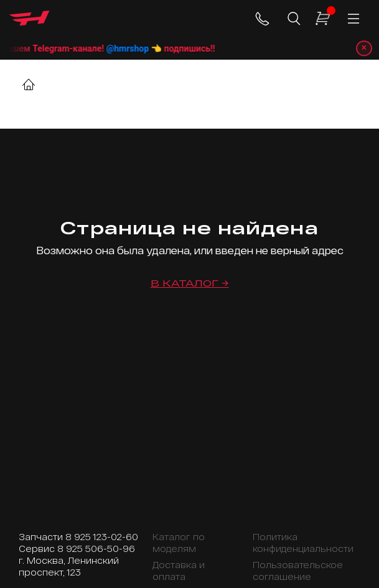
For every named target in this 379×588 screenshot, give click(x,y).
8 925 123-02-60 (102, 537)
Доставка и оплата (179, 571)
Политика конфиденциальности (303, 543)
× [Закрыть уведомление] (364, 48)
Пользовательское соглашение (298, 571)
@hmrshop (143, 48)
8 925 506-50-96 (96, 549)
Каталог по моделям (179, 543)
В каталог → (190, 283)
